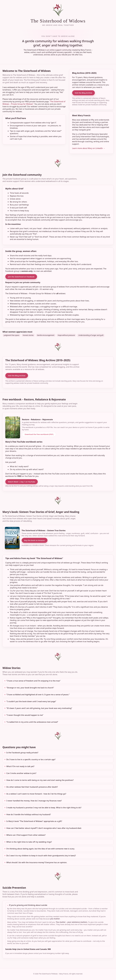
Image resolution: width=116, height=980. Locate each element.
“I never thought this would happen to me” (25, 715)
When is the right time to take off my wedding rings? (29, 842)
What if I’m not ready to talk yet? (20, 766)
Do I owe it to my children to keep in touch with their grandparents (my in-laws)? (41, 856)
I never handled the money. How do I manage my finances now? (34, 801)
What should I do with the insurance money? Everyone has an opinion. (37, 862)
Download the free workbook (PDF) (39, 434)
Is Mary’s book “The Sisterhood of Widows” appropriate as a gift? (34, 821)
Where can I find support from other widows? (26, 835)
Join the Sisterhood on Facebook (21, 277)
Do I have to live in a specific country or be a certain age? (31, 759)
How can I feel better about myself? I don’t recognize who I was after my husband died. (44, 828)
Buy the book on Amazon (35, 540)
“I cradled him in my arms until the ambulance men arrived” (32, 722)
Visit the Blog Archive (83, 93)
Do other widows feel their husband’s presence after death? (32, 787)
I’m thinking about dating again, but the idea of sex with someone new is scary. (40, 849)
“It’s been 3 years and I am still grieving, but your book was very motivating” (39, 708)
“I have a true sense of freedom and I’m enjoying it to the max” (33, 681)
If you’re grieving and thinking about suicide (28, 905)
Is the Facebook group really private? (22, 753)
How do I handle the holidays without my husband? (29, 814)
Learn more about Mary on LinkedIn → (89, 148)
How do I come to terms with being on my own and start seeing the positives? (40, 780)
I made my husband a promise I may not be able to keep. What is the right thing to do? (44, 808)
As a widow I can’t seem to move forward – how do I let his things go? (36, 794)
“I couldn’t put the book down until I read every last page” (31, 701)
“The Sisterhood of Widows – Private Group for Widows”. (34, 103)
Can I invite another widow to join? (21, 773)
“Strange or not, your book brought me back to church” (30, 688)
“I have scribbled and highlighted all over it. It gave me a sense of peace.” (38, 695)
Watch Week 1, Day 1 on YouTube (22, 482)
